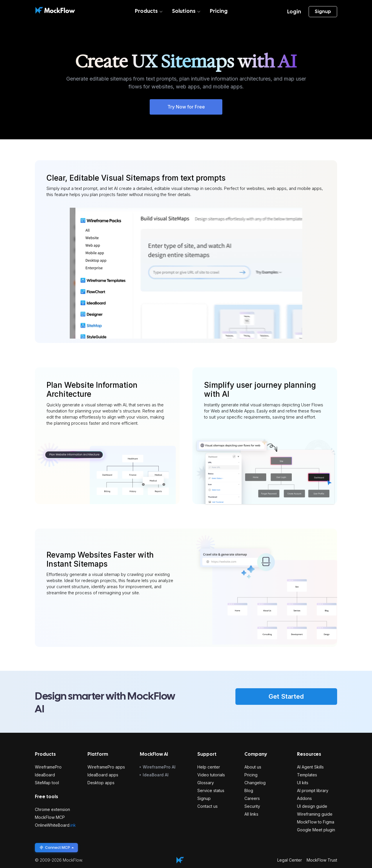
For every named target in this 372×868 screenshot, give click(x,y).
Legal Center (290, 860)
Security (252, 806)
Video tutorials (211, 775)
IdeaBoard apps (103, 775)
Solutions (186, 11)
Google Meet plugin (316, 830)
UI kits (303, 783)
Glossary (206, 783)
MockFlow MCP (50, 817)
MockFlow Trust (322, 860)
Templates (307, 775)
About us (253, 767)
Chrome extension (52, 809)
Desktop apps (101, 783)
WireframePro (48, 767)
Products (149, 11)
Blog (249, 790)
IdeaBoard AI (156, 775)
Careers (252, 798)
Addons (304, 798)
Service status (211, 790)
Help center (209, 767)
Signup (323, 11)
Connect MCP (56, 847)
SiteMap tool (47, 783)
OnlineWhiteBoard (55, 825)
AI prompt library (313, 790)
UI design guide (312, 806)
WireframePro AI (159, 767)
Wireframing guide (315, 814)
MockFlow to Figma (316, 822)
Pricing (219, 11)
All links (251, 814)
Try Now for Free (186, 107)
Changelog (255, 783)
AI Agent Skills (310, 767)
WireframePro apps (106, 767)
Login (294, 11)
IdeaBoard (45, 775)
